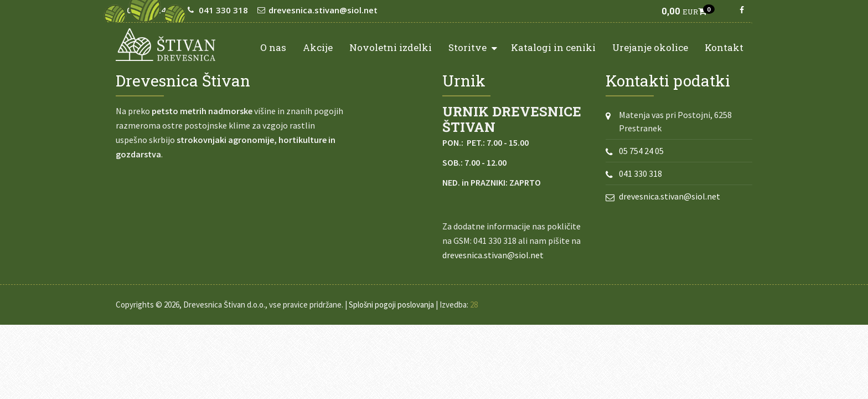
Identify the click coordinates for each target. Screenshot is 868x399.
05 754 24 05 (641, 151)
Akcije (318, 47)
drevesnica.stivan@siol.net (493, 255)
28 (474, 305)
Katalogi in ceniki (553, 47)
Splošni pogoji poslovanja (391, 305)
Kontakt (724, 47)
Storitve (473, 47)
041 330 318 (640, 173)
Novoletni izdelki (391, 47)
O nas (273, 47)
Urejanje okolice (650, 47)
